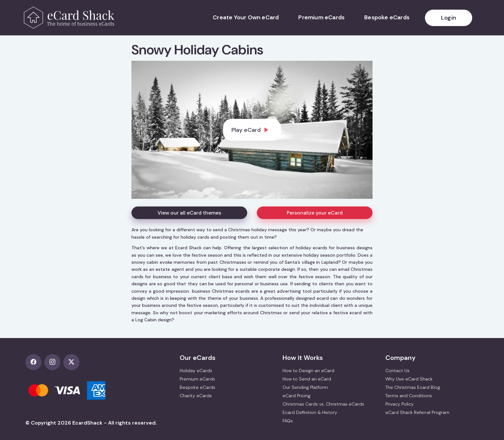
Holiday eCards (196, 371)
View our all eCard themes (189, 213)
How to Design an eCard (308, 371)
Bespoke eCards (387, 17)
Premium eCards (321, 17)
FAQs (288, 421)
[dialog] (252, 130)
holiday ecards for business (325, 248)
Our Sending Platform (305, 387)
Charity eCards (196, 396)
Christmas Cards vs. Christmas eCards (323, 404)
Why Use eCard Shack (409, 379)
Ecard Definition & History (310, 412)
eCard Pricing (297, 396)
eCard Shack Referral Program (417, 412)
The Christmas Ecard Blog (413, 387)
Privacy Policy (400, 404)
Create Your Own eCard (246, 17)
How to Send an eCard (307, 379)
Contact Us (397, 371)
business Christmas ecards (221, 291)
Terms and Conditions (409, 396)
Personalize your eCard (315, 213)
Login (449, 18)
